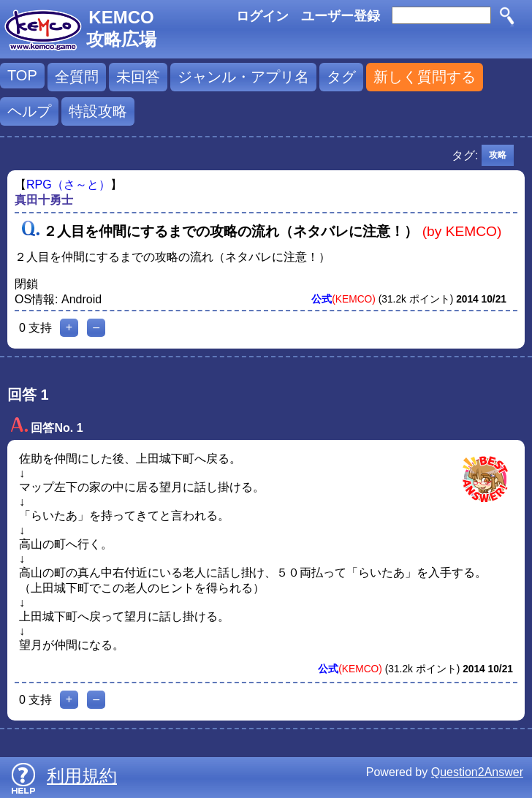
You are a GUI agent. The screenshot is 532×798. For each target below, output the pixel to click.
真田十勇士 (44, 200)
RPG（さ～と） (68, 185)
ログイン (262, 16)
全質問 (77, 77)
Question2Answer (477, 772)
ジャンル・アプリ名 (243, 77)
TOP (22, 75)
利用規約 (82, 776)
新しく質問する (425, 77)
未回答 (138, 77)
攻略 (498, 155)
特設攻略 (98, 111)
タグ (341, 77)
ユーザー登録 (341, 16)
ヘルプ (29, 111)
